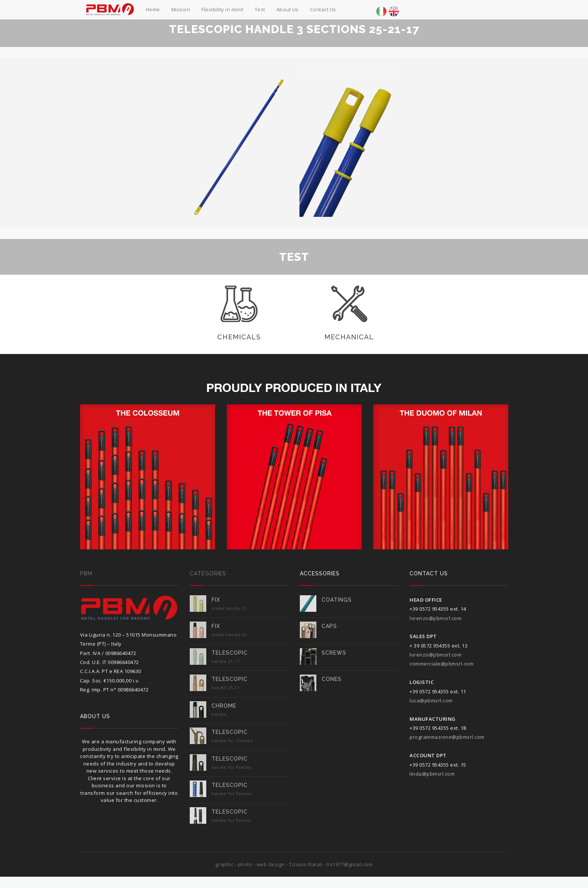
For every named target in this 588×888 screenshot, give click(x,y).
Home (153, 9)
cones (332, 679)
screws (334, 653)
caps (329, 626)
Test (260, 9)
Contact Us (323, 9)
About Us (288, 9)
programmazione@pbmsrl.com (447, 737)
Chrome (224, 706)
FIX (216, 600)
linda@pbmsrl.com (432, 774)
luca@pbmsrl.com (431, 700)
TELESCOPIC (230, 653)
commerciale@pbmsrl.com (441, 664)
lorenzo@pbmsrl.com (435, 618)
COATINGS (337, 600)
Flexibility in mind (222, 9)
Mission (181, 9)
